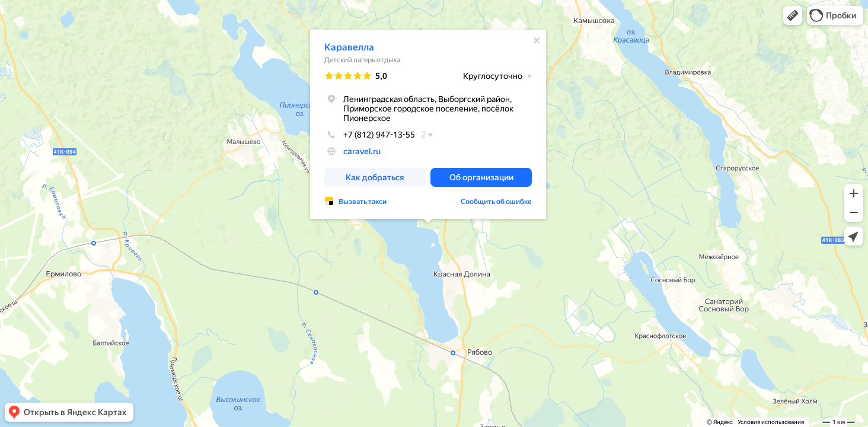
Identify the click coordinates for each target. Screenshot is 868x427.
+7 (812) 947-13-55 (370, 135)
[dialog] (428, 124)
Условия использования (771, 422)
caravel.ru (362, 151)
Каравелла (349, 47)
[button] (793, 15)
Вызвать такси (363, 202)
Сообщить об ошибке (496, 202)
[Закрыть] (537, 40)
